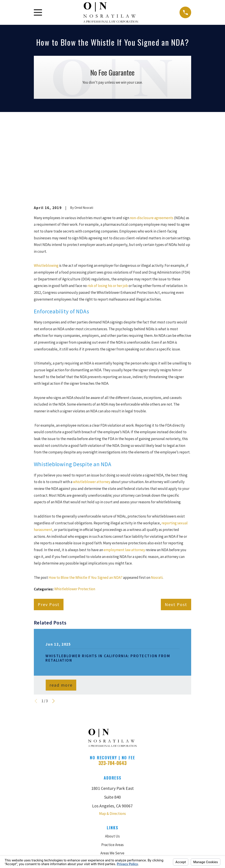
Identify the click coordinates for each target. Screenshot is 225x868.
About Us (112, 762)
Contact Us (112, 812)
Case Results (112, 787)
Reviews (112, 795)
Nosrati (157, 503)
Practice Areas (112, 770)
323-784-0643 (112, 688)
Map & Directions (112, 739)
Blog (112, 804)
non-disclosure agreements (152, 143)
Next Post (176, 530)
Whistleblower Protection (75, 514)
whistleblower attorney (92, 407)
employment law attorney (124, 475)
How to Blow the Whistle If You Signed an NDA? (85, 503)
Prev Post (49, 530)
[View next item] (54, 626)
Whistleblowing (46, 191)
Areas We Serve (112, 778)
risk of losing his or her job (108, 211)
